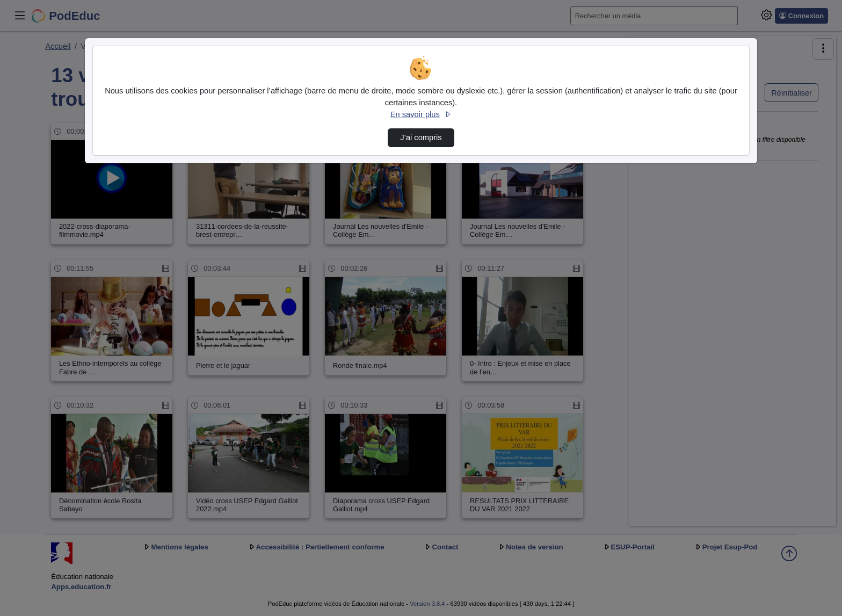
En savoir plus (421, 114)
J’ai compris (421, 137)
